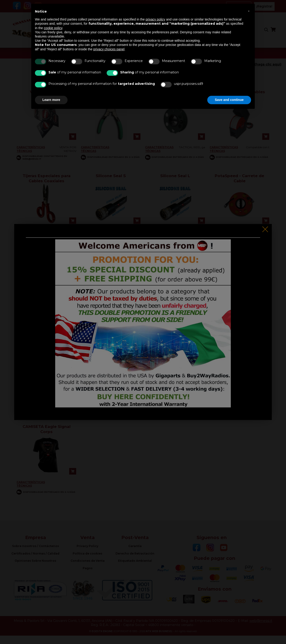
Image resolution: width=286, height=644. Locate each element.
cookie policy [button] (53, 28)
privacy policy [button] (155, 19)
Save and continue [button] (229, 100)
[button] (249, 11)
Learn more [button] (51, 100)
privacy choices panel (109, 49)
